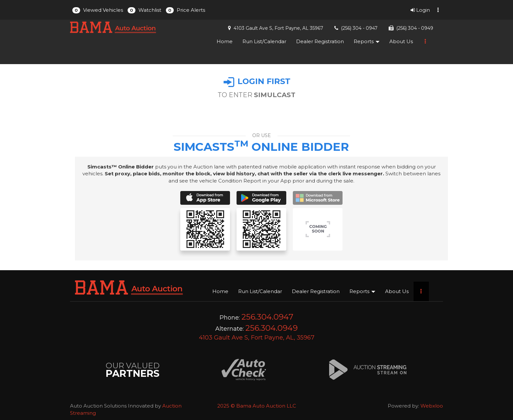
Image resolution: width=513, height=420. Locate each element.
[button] (98, 10)
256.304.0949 (272, 328)
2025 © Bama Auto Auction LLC (257, 406)
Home (225, 41)
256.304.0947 (267, 317)
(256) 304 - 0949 (415, 28)
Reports (367, 41)
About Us (401, 41)
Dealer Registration (320, 41)
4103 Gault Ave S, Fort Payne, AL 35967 (278, 28)
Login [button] (420, 10)
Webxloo (432, 406)
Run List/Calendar (264, 41)
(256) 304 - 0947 (359, 28)
